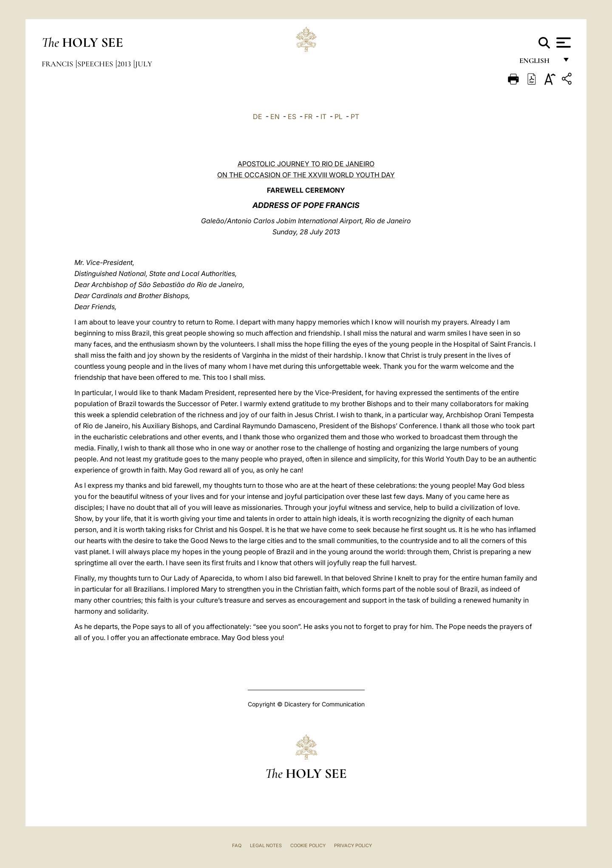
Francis (58, 64)
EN (275, 117)
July (144, 64)
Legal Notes (266, 845)
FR (308, 117)
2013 (125, 64)
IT (323, 117)
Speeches (96, 64)
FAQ (237, 845)
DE (258, 117)
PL (339, 117)
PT (355, 117)
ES (292, 117)
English (538, 63)
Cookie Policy (308, 845)
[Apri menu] (562, 43)
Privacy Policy (353, 845)
